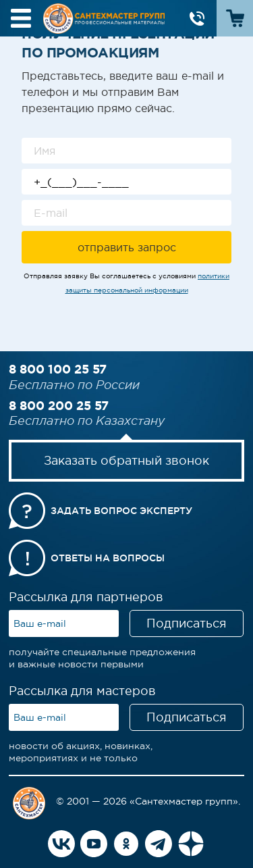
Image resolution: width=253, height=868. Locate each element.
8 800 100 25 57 (58, 369)
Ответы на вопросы (108, 558)
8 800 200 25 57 (59, 405)
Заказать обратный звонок (126, 461)
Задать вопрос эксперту (121, 511)
